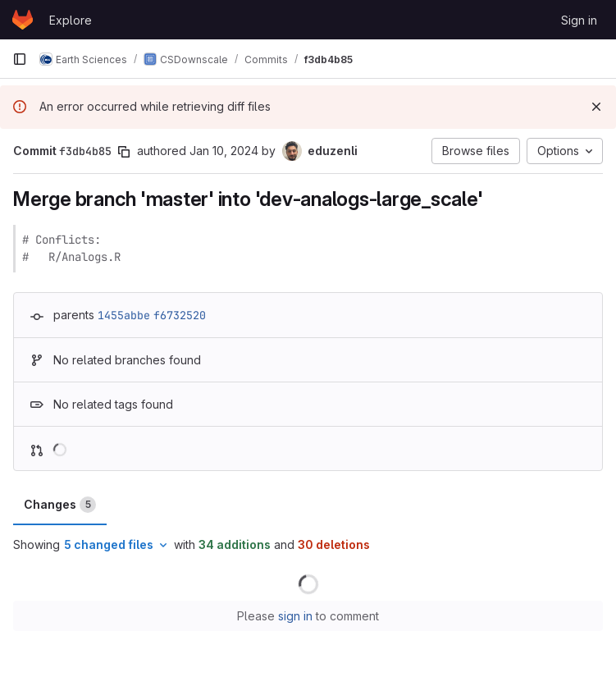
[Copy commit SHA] (124, 152)
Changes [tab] (60, 505)
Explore (71, 20)
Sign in (579, 20)
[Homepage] (23, 20)
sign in (295, 616)
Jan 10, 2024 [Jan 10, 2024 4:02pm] (224, 151)
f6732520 (180, 315)
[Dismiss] (596, 107)
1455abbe (124, 315)
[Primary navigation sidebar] (20, 59)
